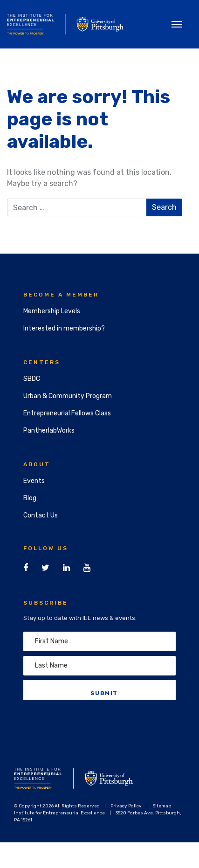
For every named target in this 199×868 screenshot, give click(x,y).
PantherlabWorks (49, 431)
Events (34, 481)
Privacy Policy (126, 806)
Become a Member (61, 295)
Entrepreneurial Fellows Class (67, 413)
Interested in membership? (64, 328)
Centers (42, 362)
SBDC (32, 379)
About (37, 464)
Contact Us (41, 515)
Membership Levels (52, 311)
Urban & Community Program (68, 396)
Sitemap (162, 806)
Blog (30, 498)
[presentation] (94, 723)
